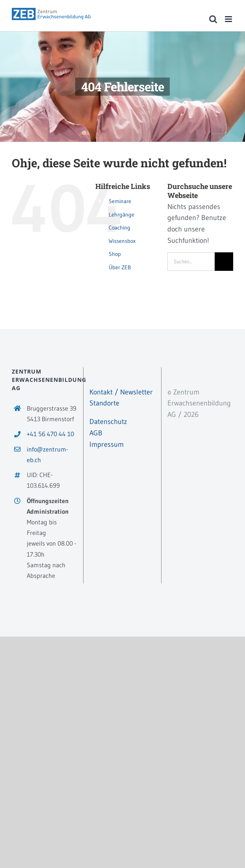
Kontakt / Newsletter (121, 392)
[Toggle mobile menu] (229, 19)
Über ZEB (120, 267)
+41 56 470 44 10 (50, 434)
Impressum (107, 444)
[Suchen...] (191, 262)
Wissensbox (122, 241)
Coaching (120, 228)
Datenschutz (108, 422)
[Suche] (224, 262)
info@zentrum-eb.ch (47, 454)
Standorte (104, 403)
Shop (115, 254)
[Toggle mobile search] (213, 19)
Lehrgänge (122, 215)
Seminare (120, 201)
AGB (96, 433)
